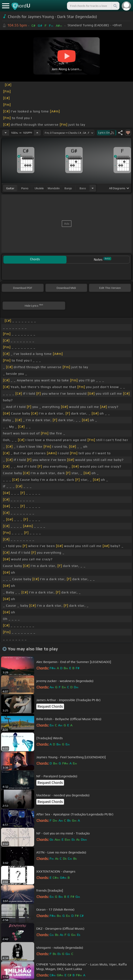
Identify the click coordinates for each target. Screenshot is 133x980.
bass (83, 188)
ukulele (39, 188)
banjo (68, 188)
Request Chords (50, 706)
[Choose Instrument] (93, 188)
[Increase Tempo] (37, 133)
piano (25, 188)
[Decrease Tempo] (6, 133)
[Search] (115, 6)
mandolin (54, 188)
